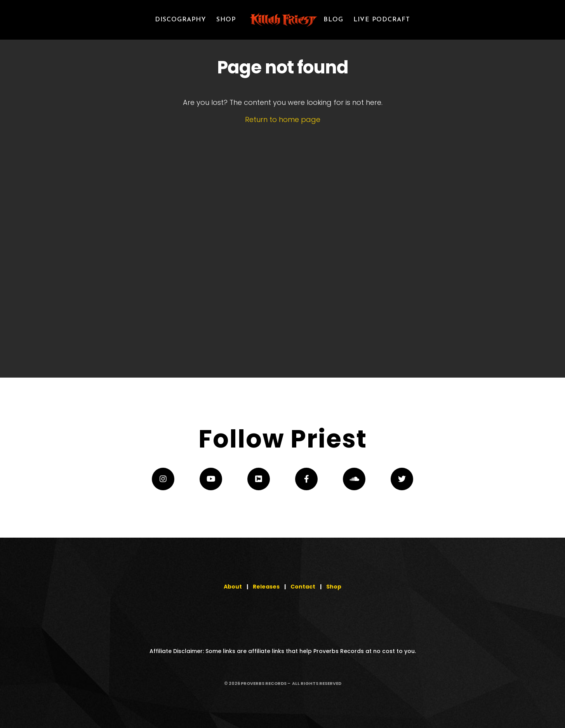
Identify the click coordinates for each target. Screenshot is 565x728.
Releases (266, 587)
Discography (181, 20)
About (233, 587)
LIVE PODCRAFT (382, 20)
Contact (303, 587)
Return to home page (283, 119)
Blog (333, 20)
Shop (334, 587)
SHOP (226, 20)
